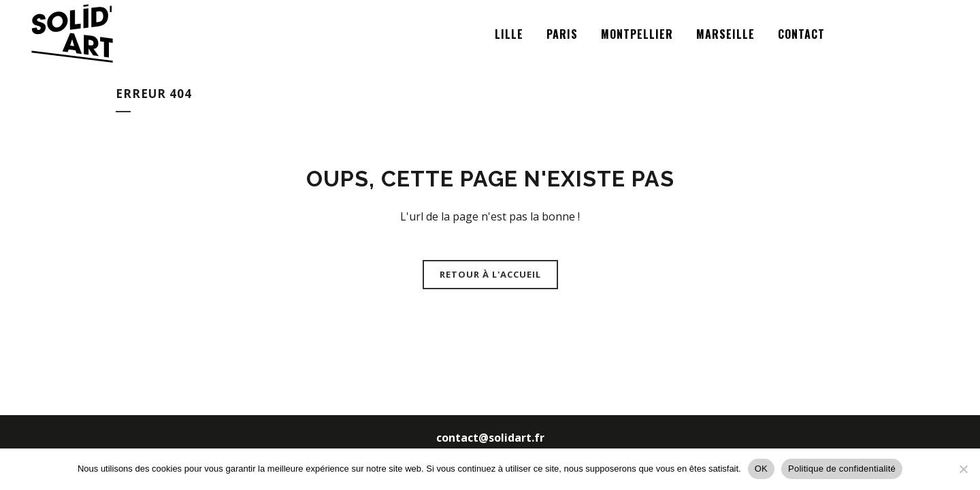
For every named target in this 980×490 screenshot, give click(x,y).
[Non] (963, 469)
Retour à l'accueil (490, 274)
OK (761, 469)
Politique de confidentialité (842, 469)
